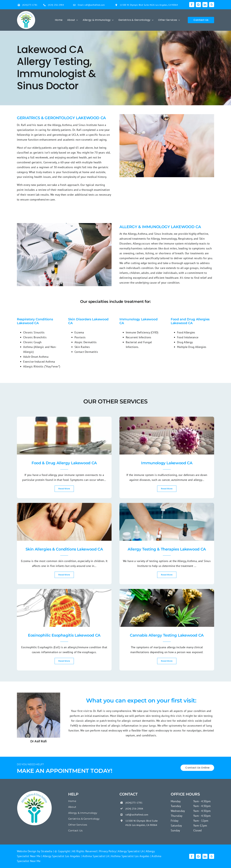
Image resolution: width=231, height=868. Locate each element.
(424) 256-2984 (56, 5)
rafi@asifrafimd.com (95, 5)
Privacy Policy (107, 851)
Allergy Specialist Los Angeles (61, 856)
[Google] (198, 5)
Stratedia (47, 851)
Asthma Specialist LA (95, 856)
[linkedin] (205, 5)
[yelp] (212, 5)
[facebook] (192, 5)
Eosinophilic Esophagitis (37, 647)
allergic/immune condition (84, 647)
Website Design (27, 851)
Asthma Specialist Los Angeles (130, 856)
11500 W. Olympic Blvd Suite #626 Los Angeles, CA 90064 (149, 5)
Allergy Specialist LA (130, 851)
